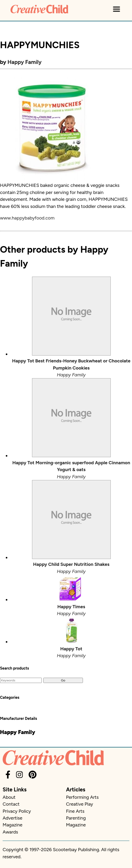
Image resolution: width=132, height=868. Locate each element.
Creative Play (80, 804)
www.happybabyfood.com (27, 218)
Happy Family (25, 62)
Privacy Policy (17, 811)
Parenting (76, 818)
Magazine (12, 825)
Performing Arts (82, 797)
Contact (11, 804)
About (9, 797)
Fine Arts (75, 811)
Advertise (12, 818)
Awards (10, 832)
